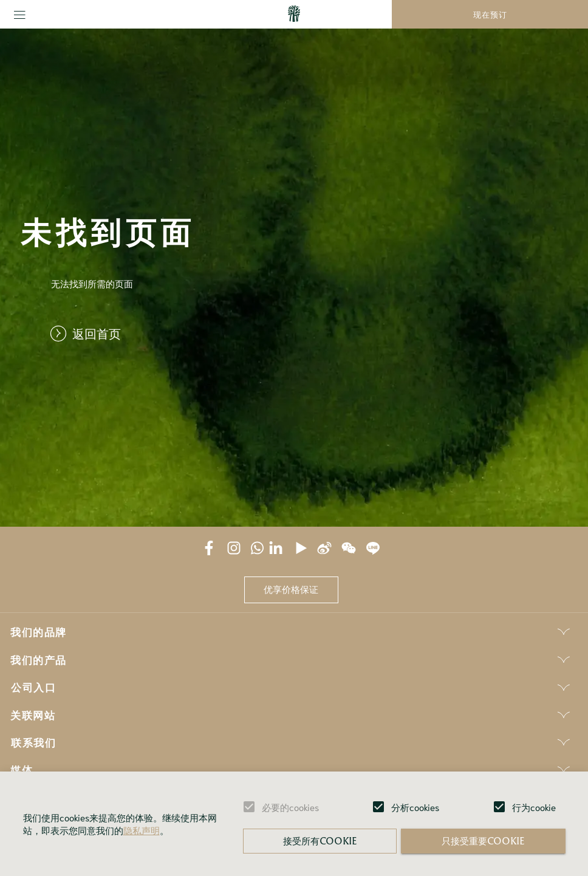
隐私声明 (142, 830)
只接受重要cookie (483, 841)
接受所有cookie (320, 841)
